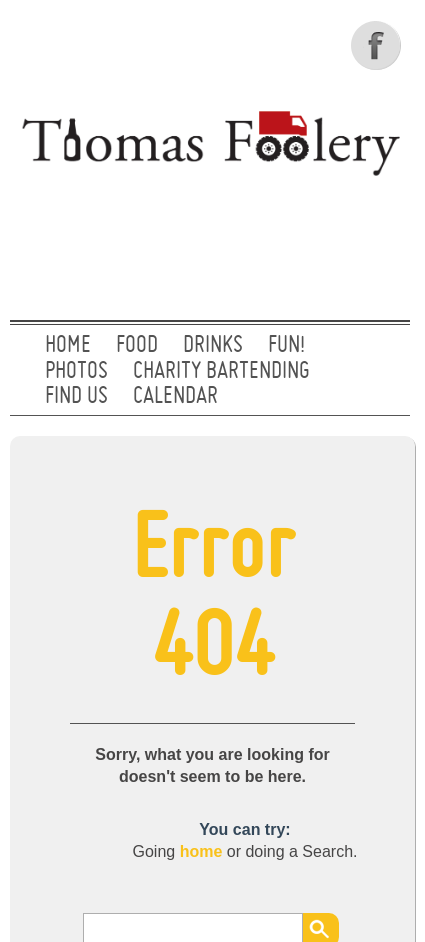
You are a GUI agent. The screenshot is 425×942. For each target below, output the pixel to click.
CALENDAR (175, 397)
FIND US (76, 397)
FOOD (137, 346)
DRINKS (213, 346)
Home (68, 346)
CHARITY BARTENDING (221, 372)
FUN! (286, 346)
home (201, 851)
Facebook (378, 45)
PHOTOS (76, 372)
